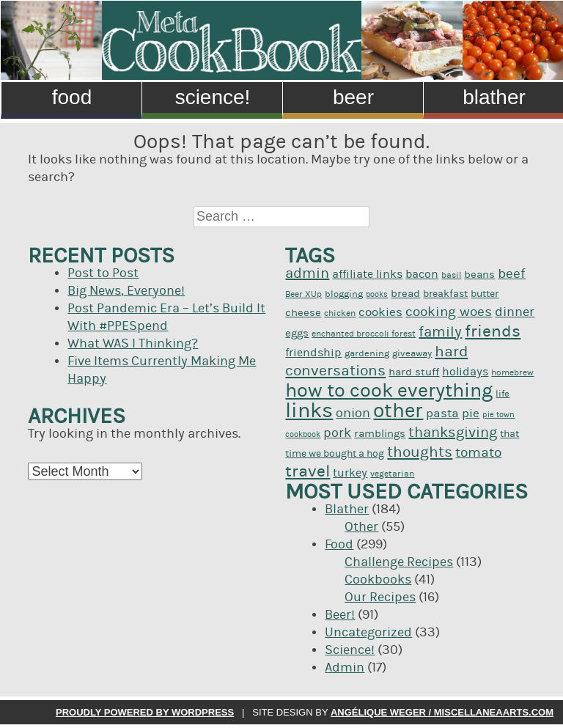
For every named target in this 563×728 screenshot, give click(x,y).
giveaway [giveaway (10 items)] (412, 353)
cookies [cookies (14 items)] (380, 312)
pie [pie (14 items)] (471, 413)
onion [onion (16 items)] (353, 413)
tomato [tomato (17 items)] (478, 453)
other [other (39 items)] (398, 411)
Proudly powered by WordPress (145, 712)
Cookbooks (378, 580)
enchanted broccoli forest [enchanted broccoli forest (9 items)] (364, 334)
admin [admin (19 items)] (307, 273)
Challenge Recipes (399, 562)
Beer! (340, 615)
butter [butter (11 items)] (485, 294)
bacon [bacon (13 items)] (422, 274)
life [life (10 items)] (503, 394)
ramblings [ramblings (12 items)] (380, 434)
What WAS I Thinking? (133, 344)
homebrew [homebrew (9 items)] (512, 373)
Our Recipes (380, 598)
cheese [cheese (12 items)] (303, 313)
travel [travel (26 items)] (308, 471)
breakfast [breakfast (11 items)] (445, 294)
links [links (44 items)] (309, 411)
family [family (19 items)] (440, 332)
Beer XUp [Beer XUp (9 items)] (303, 294)
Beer (353, 97)
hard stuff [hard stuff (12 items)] (414, 372)
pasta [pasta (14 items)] (442, 413)
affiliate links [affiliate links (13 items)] (367, 274)
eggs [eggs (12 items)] (297, 333)
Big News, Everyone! (126, 291)
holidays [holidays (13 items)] (465, 372)
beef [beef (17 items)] (512, 274)
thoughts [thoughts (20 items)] (420, 452)
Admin (345, 668)
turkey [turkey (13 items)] (350, 473)
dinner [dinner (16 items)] (515, 312)
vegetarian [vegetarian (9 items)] (392, 474)
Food (72, 97)
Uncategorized (368, 633)
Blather (347, 510)
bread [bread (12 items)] (405, 294)
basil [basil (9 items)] (451, 275)
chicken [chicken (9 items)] (340, 313)
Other (361, 527)
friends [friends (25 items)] (493, 331)
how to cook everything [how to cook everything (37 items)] (389, 390)
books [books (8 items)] (377, 295)
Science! (213, 97)
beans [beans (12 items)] (479, 275)
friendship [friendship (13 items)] (313, 353)
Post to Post (103, 273)
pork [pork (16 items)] (337, 433)
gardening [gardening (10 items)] (367, 353)
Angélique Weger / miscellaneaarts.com (442, 712)
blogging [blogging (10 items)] (344, 294)
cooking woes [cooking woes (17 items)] (449, 312)
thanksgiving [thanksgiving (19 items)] (453, 433)
